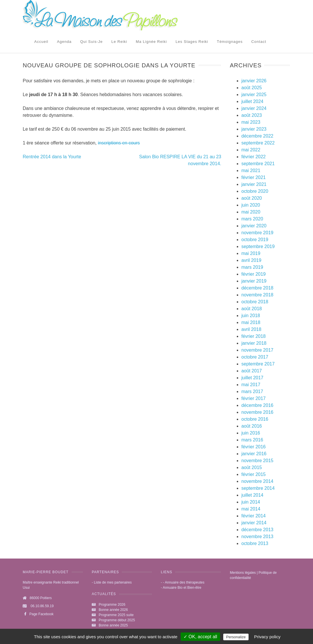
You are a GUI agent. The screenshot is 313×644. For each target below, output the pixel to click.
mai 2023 (251, 122)
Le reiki (119, 42)
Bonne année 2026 (113, 610)
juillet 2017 (252, 378)
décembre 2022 (257, 136)
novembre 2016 (257, 412)
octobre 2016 (255, 419)
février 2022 (254, 157)
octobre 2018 (255, 302)
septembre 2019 (258, 246)
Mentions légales (243, 573)
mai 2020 (251, 212)
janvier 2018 (254, 343)
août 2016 (252, 426)
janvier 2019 (254, 281)
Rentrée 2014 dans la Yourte (52, 157)
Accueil (41, 42)
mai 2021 (251, 170)
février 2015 (254, 474)
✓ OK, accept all (200, 637)
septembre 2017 (258, 364)
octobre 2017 (255, 357)
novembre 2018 (257, 295)
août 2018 (252, 309)
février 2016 (254, 447)
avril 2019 (251, 260)
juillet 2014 (252, 495)
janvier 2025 (254, 95)
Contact (259, 42)
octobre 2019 (255, 240)
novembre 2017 (257, 350)
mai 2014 (251, 509)
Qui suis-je (91, 42)
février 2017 (254, 398)
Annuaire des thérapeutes (185, 582)
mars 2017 (252, 391)
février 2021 (254, 177)
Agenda (64, 42)
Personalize (236, 637)
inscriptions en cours (119, 143)
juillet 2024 (252, 101)
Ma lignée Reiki (151, 42)
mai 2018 (251, 322)
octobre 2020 (255, 191)
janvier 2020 (254, 226)
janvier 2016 (254, 454)
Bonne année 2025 (113, 625)
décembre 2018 (257, 288)
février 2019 (254, 274)
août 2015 (252, 467)
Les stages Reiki (192, 42)
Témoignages (230, 42)
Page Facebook (38, 614)
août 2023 (252, 115)
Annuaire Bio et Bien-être (182, 588)
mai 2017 (251, 385)
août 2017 (252, 371)
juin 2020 (251, 205)
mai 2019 (251, 253)
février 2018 (254, 336)
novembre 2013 (257, 537)
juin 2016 (251, 433)
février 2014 (254, 516)
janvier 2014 (254, 523)
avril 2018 (251, 329)
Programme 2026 (112, 605)
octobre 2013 (255, 543)
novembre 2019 (257, 233)
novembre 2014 (257, 481)
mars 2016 (252, 440)
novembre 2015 (257, 461)
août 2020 (252, 198)
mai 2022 (251, 150)
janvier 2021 (254, 184)
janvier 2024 (254, 108)
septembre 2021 (258, 164)
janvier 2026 (254, 81)
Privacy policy (267, 637)
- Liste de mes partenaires (112, 582)
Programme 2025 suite (116, 615)
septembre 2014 (258, 488)
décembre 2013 (257, 530)
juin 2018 (251, 316)
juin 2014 (251, 502)
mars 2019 (252, 267)
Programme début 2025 (117, 620)
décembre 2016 (257, 405)
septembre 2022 (258, 143)
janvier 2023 (254, 129)
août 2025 (252, 88)
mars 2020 (252, 219)
